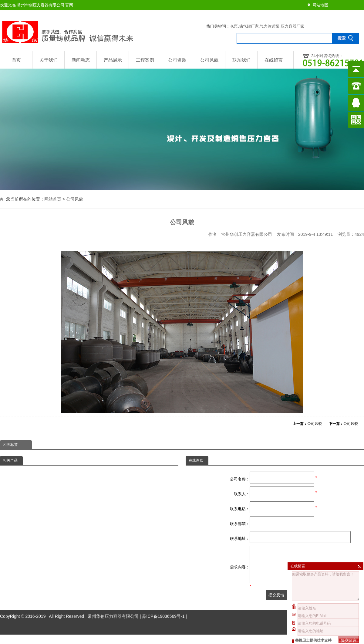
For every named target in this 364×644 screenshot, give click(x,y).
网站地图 (320, 5)
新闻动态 (81, 60)
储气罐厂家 (249, 26)
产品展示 (113, 60)
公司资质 (177, 60)
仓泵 (234, 26)
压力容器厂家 (292, 26)
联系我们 (241, 60)
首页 (16, 60)
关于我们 (49, 60)
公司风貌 (209, 60)
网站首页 (53, 198)
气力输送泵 (270, 26)
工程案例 (145, 60)
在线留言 (274, 60)
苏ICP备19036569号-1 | (164, 612)
